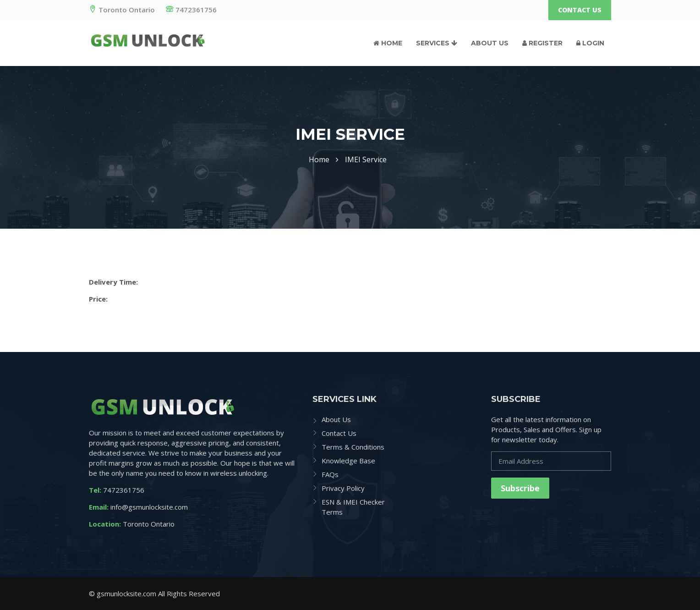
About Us (490, 43)
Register (542, 43)
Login (590, 43)
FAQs (330, 474)
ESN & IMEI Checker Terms (353, 507)
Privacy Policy (343, 488)
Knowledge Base (348, 461)
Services (437, 43)
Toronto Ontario (122, 10)
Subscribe (520, 488)
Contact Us (580, 10)
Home (388, 43)
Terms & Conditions (353, 447)
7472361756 (191, 10)
